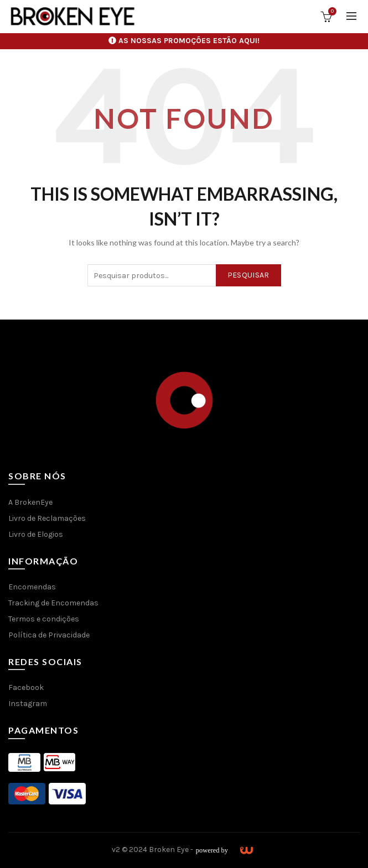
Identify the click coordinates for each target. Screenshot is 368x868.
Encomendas (32, 587)
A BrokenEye (30, 502)
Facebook (26, 687)
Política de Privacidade (49, 635)
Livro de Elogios (36, 534)
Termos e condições (44, 619)
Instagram (28, 704)
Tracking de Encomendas (53, 603)
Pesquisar (248, 275)
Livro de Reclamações (47, 518)
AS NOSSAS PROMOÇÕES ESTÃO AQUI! (189, 41)
